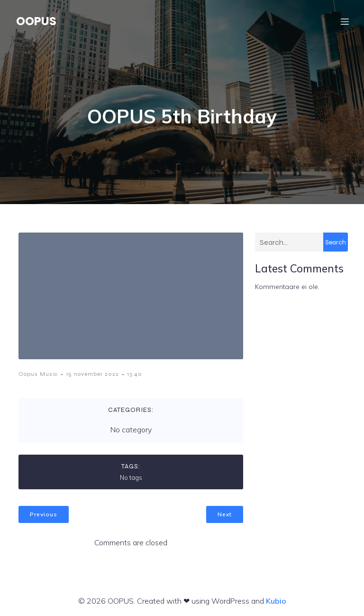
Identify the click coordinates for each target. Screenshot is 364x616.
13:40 (135, 374)
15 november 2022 (92, 374)
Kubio (276, 601)
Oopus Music (38, 374)
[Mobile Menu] (345, 21)
